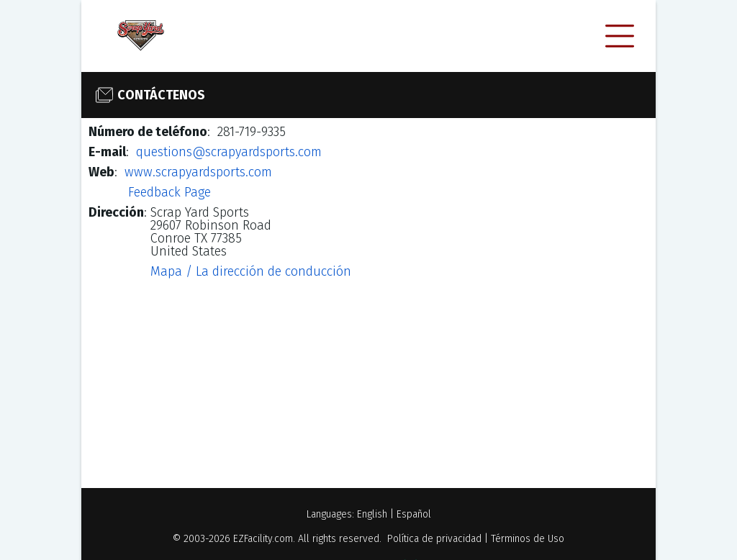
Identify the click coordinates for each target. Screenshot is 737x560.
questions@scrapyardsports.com (229, 152)
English (372, 514)
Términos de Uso (528, 539)
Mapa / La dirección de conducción (251, 271)
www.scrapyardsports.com (198, 172)
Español (414, 514)
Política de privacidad (434, 539)
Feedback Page (169, 192)
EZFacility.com (263, 539)
